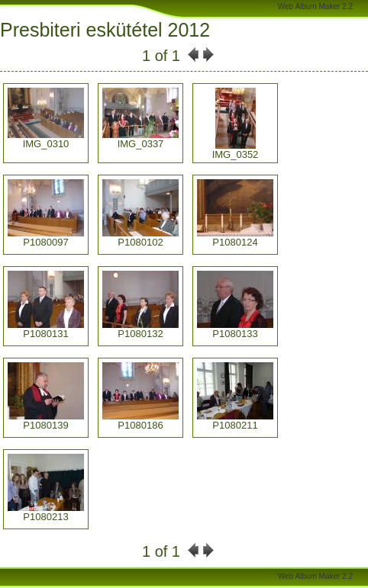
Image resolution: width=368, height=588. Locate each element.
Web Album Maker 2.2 (315, 6)
